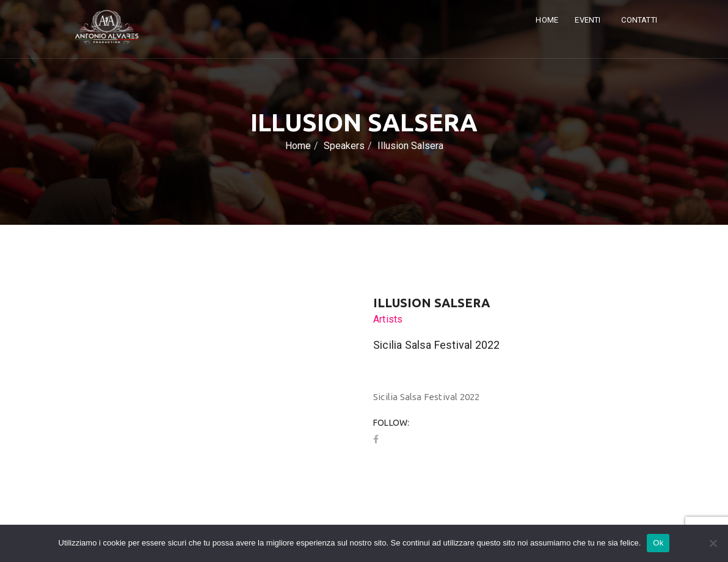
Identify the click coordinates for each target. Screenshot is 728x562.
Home (547, 20)
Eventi (588, 20)
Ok (658, 543)
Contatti (639, 20)
